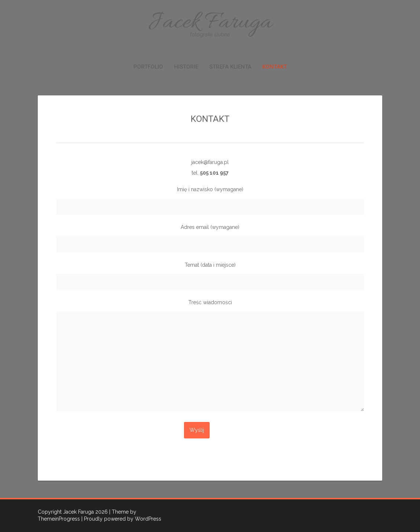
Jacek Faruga (210, 23)
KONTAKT (275, 67)
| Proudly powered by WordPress (121, 519)
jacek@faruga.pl (210, 162)
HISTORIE (186, 67)
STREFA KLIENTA (230, 67)
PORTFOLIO (148, 67)
